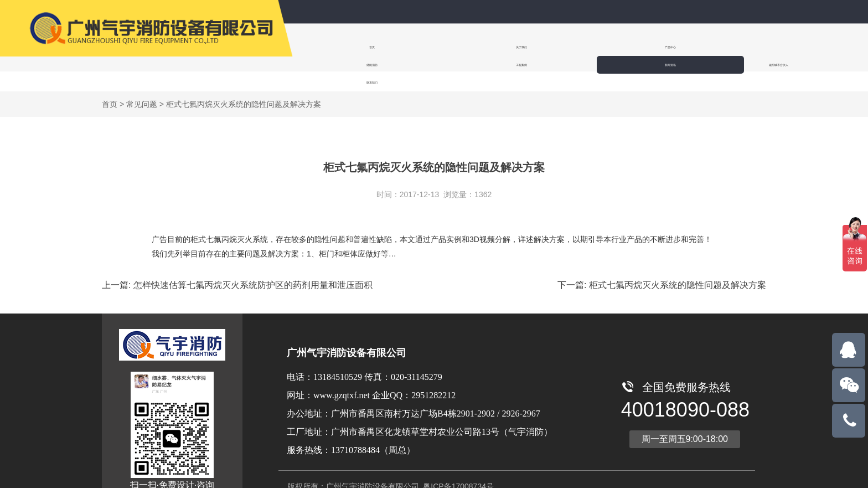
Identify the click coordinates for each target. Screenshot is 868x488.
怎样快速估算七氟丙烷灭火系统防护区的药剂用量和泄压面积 (253, 265)
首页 (330, 47)
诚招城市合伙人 (737, 47)
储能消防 (533, 47)
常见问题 (142, 84)
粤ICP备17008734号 (457, 466)
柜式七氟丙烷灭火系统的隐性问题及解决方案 (678, 265)
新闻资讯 (668, 47)
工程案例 (600, 47)
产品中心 (465, 47)
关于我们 (397, 47)
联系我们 (807, 47)
